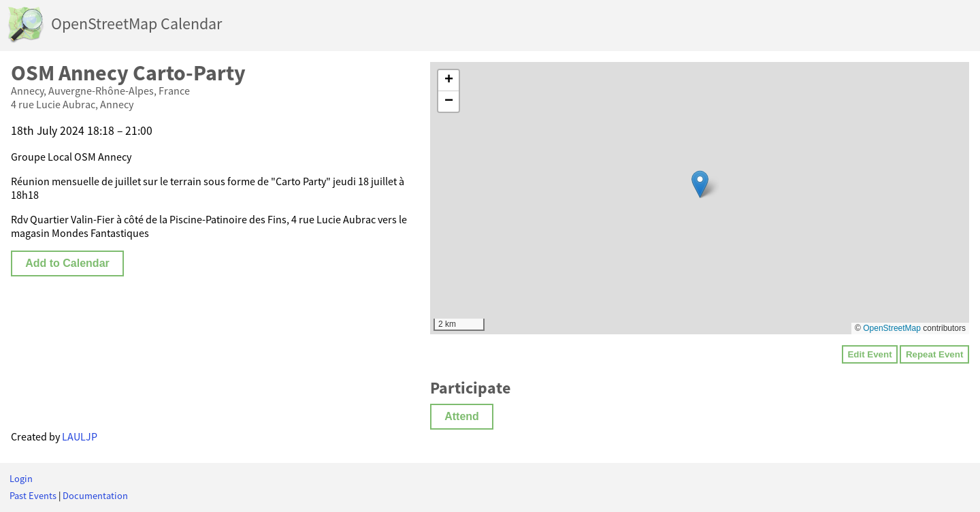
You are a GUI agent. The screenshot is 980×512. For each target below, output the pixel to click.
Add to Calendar (67, 263)
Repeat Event (934, 354)
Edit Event (869, 354)
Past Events (33, 496)
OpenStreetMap (892, 328)
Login (21, 479)
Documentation (95, 496)
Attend (462, 416)
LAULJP (80, 436)
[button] (700, 184)
